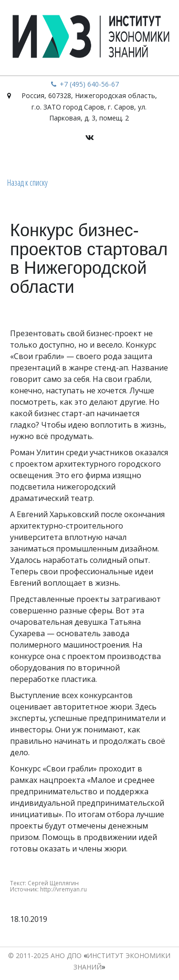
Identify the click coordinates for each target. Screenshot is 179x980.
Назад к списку (27, 182)
